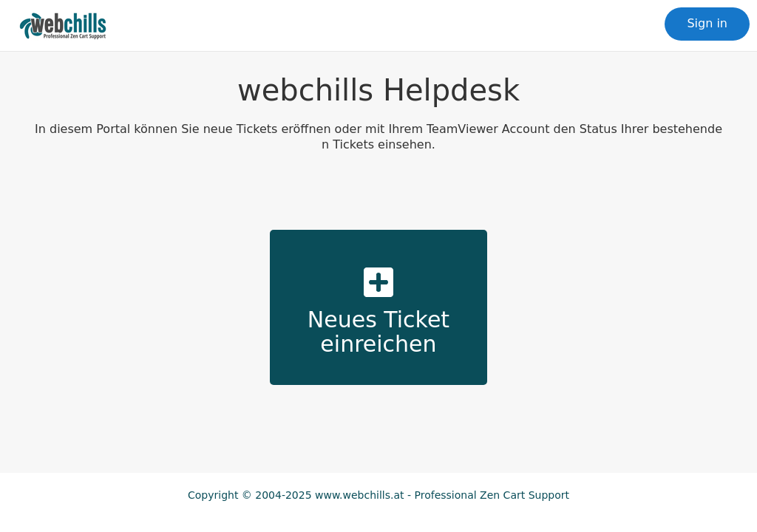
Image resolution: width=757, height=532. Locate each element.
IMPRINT (378, 510)
